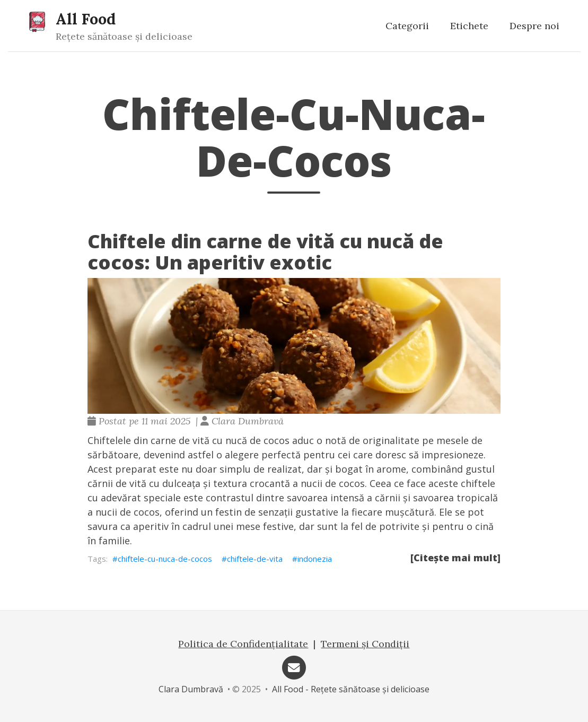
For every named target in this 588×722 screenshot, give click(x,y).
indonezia (315, 559)
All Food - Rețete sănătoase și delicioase (351, 689)
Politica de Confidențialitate (243, 644)
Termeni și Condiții (365, 644)
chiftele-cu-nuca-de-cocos (165, 559)
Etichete (469, 26)
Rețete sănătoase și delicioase (124, 36)
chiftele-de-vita (255, 559)
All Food (86, 19)
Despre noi (534, 26)
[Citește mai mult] (455, 558)
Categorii (407, 26)
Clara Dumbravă (191, 689)
